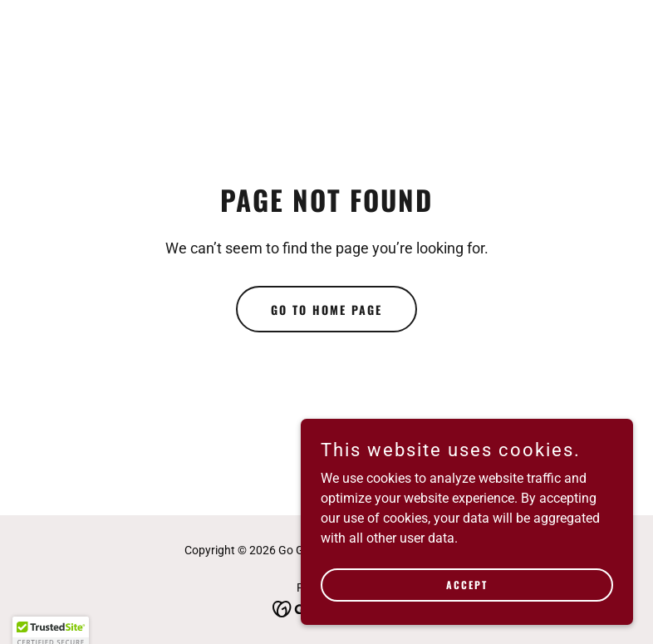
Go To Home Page (326, 310)
